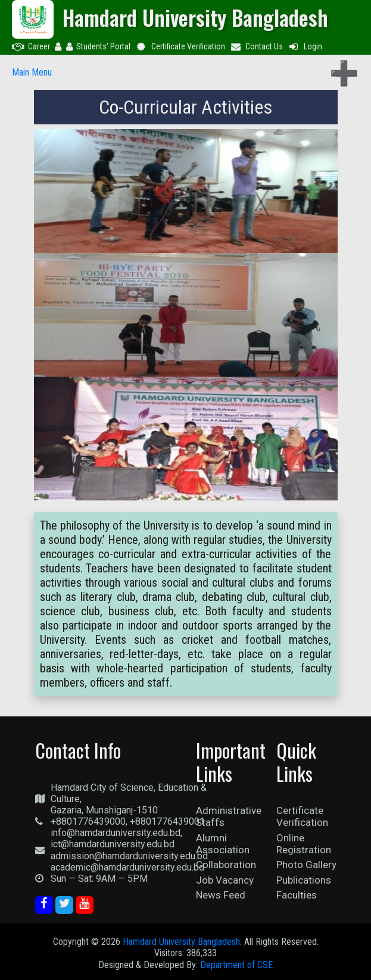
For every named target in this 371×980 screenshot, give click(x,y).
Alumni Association (223, 844)
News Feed (221, 895)
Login (305, 46)
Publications (304, 880)
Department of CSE (236, 965)
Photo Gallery (306, 865)
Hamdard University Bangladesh (181, 942)
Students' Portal (98, 46)
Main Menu (32, 72)
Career (31, 46)
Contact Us (257, 46)
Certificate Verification (180, 46)
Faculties (297, 895)
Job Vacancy (225, 880)
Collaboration (226, 865)
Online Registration (304, 844)
